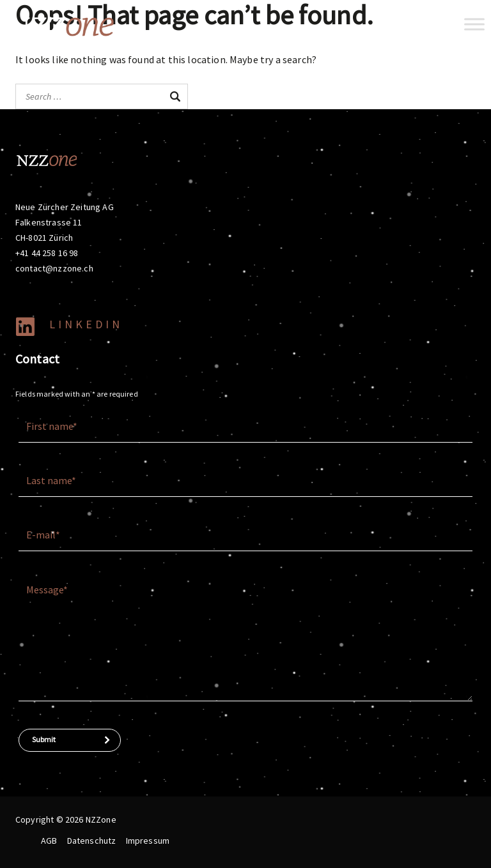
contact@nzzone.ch (54, 268)
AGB (49, 841)
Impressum (148, 841)
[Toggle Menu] (474, 24)
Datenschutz (92, 841)
